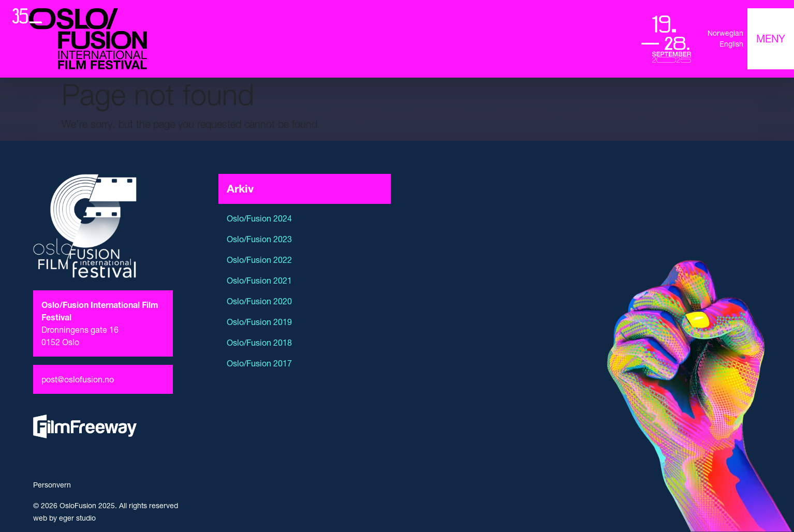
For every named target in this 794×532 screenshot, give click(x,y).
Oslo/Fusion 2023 (259, 239)
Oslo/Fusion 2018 (259, 343)
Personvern (52, 485)
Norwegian (725, 33)
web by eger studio (64, 518)
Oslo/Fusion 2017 (259, 363)
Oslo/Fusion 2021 (259, 280)
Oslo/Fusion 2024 (259, 218)
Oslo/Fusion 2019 (259, 322)
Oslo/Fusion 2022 (259, 260)
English (731, 44)
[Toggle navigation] (771, 39)
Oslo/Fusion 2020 (259, 301)
